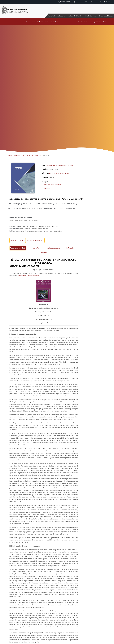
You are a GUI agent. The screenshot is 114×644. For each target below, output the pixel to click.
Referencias (70, 248)
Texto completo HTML (36, 240)
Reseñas (47, 188)
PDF (14, 240)
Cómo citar (44, 253)
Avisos (46, 22)
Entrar (104, 22)
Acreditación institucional (57, 16)
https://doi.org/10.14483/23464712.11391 (59, 165)
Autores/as (35, 248)
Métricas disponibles (53, 248)
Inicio (28, 22)
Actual (33, 22)
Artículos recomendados (53, 184)
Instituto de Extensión (75, 16)
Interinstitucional (91, 16)
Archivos (40, 22)
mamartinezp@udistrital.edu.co (28, 276)
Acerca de (54, 22)
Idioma (84, 22)
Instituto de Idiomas (106, 16)
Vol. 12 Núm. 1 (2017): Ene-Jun (31, 156)
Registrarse (96, 22)
